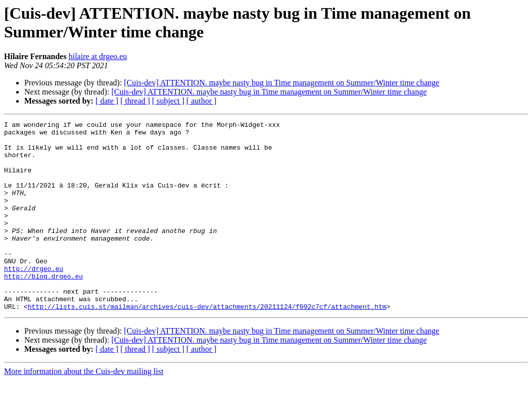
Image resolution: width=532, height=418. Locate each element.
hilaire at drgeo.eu (98, 56)
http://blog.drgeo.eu (43, 308)
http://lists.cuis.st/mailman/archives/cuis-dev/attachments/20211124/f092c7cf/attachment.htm (207, 344)
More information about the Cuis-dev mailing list (84, 409)
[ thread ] (135, 101)
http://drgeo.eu (34, 299)
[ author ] (202, 101)
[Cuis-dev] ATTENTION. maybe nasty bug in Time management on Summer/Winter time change (281, 83)
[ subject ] (168, 101)
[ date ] (107, 101)
